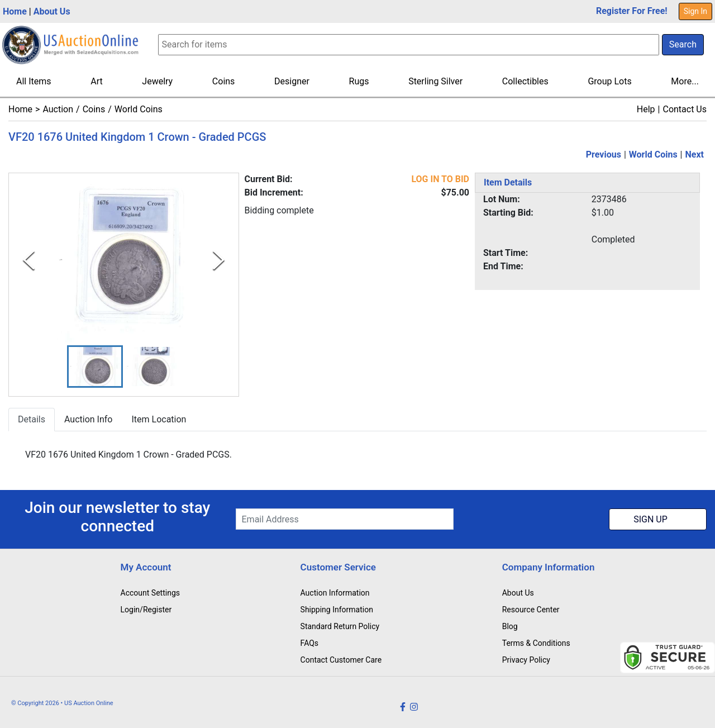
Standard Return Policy (340, 626)
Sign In (695, 11)
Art (96, 81)
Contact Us (685, 109)
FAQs (310, 643)
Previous (604, 154)
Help (646, 109)
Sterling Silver (435, 81)
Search (683, 44)
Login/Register (146, 610)
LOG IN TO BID (440, 179)
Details (32, 420)
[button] (95, 367)
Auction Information (335, 593)
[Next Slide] (219, 261)
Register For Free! (632, 11)
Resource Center (531, 610)
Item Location (159, 420)
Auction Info (88, 420)
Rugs (359, 81)
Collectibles (525, 81)
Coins (224, 81)
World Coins (139, 109)
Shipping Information (337, 610)
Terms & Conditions (536, 643)
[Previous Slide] (29, 261)
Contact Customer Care (341, 660)
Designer (292, 81)
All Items (34, 81)
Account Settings (150, 593)
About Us (52, 11)
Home (15, 11)
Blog (510, 626)
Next (695, 154)
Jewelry (157, 81)
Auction (58, 109)
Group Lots (609, 81)
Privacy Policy (526, 660)
